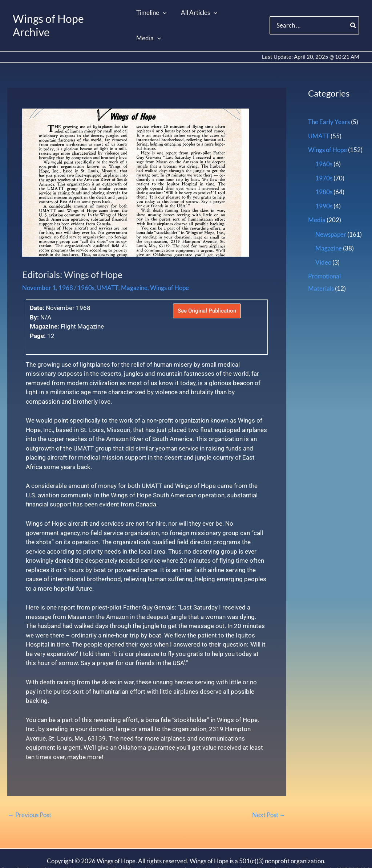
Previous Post (30, 790)
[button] (163, 13)
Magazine (134, 263)
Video (323, 236)
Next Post (269, 790)
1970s (324, 153)
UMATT (107, 263)
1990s (324, 180)
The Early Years (329, 97)
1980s (324, 166)
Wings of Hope (169, 263)
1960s (86, 263)
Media (317, 194)
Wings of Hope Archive (68, 13)
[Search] (353, 13)
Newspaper (331, 209)
